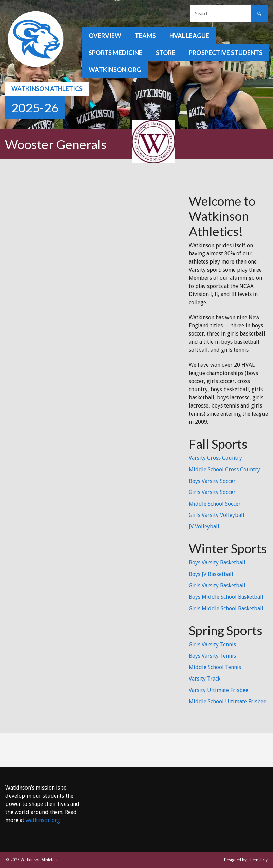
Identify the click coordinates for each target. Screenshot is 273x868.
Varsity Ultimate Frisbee (219, 690)
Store (166, 53)
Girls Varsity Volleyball (217, 515)
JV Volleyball (204, 527)
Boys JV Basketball (211, 574)
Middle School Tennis (215, 667)
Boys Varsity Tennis (212, 656)
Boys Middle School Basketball (226, 597)
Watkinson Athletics (47, 89)
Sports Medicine (115, 53)
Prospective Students (226, 53)
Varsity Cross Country (215, 458)
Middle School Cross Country (224, 469)
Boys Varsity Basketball (217, 563)
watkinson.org (115, 70)
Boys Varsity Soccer (212, 481)
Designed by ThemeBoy (246, 860)
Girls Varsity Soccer (212, 492)
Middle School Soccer (215, 504)
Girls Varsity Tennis (212, 644)
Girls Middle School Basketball (226, 608)
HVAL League (189, 36)
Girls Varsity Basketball (217, 586)
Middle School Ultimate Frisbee (227, 701)
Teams (145, 36)
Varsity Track (205, 679)
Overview (105, 36)
